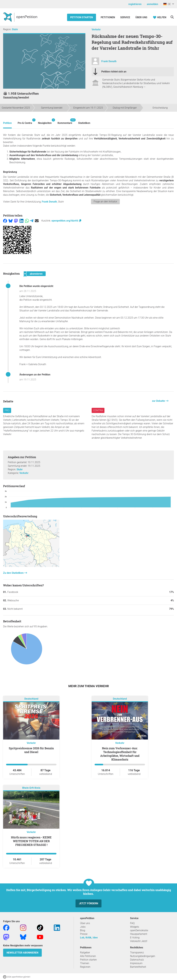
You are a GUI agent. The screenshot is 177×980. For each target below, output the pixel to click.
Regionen (85, 967)
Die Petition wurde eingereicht (36, 286)
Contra (98, 410)
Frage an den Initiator (105, 201)
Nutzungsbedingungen (143, 956)
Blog (83, 930)
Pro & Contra (25, 121)
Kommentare (65, 121)
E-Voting (135, 938)
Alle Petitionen (88, 956)
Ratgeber (85, 953)
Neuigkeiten (45, 121)
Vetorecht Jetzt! (139, 941)
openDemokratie (139, 930)
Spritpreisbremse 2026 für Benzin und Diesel (31, 750)
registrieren (135, 4)
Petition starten (82, 17)
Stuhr (15, 29)
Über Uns (141, 17)
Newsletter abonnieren (22, 953)
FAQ (132, 923)
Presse (84, 934)
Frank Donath (109, 61)
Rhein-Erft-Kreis (31, 788)
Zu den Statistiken (14, 573)
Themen (85, 963)
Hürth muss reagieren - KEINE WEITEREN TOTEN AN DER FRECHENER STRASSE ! (31, 841)
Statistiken (84, 123)
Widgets (135, 927)
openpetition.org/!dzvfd (67, 221)
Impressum (136, 963)
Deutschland (31, 699)
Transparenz (137, 953)
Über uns (85, 923)
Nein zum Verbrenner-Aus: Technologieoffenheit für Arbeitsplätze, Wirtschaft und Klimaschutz (120, 754)
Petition (7, 123)
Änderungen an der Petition (35, 375)
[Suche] (172, 17)
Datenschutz (137, 960)
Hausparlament (139, 934)
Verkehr (96, 30)
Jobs (83, 927)
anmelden (152, 4)
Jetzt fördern (88, 903)
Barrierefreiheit (138, 967)
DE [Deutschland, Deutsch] (167, 4)
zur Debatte (159, 401)
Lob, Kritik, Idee (89, 938)
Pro (7, 410)
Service (125, 17)
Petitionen (108, 17)
